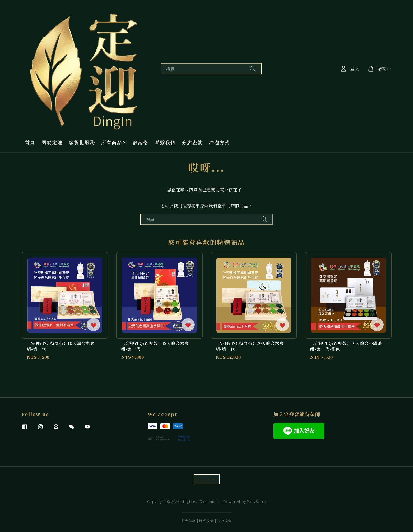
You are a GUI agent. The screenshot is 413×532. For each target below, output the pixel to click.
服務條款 (189, 521)
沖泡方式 (219, 142)
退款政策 (224, 521)
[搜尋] (253, 69)
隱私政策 (206, 521)
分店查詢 (192, 142)
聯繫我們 (165, 142)
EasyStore (256, 501)
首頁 (30, 142)
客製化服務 (82, 142)
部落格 (140, 142)
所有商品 (112, 142)
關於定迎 (52, 142)
